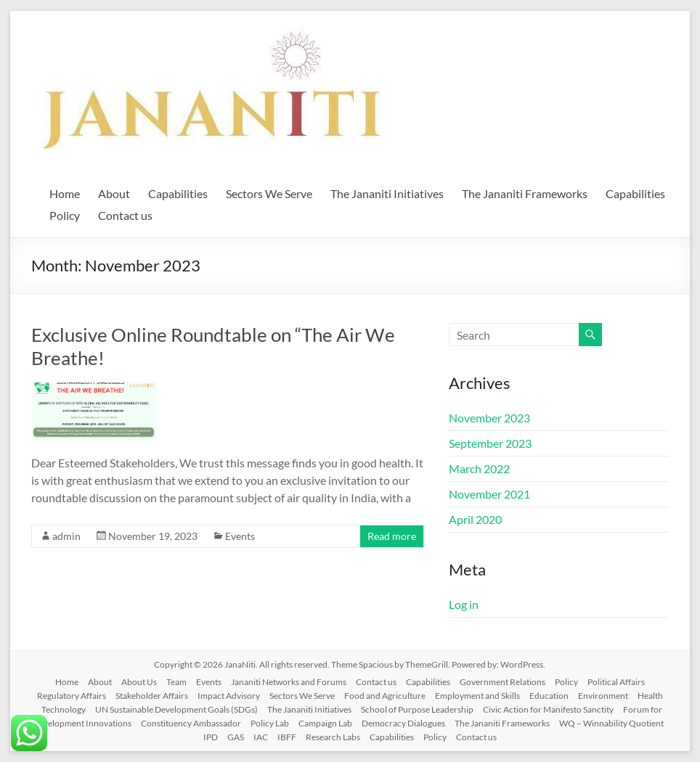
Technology (64, 709)
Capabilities (178, 193)
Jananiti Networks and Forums (289, 682)
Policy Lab (270, 723)
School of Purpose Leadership (417, 709)
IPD (211, 737)
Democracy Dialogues (403, 723)
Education (549, 696)
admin (66, 536)
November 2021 (489, 494)
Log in (464, 604)
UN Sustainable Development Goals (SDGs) (176, 709)
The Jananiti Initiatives (387, 193)
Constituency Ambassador (191, 723)
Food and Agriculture (385, 696)
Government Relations (502, 682)
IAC (261, 737)
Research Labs (333, 737)
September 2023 (490, 443)
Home (65, 193)
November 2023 (489, 418)
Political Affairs (616, 682)
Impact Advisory (229, 696)
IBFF (287, 737)
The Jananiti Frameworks (525, 193)
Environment (603, 696)
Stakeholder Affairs (152, 696)
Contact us (125, 215)
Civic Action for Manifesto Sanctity (548, 709)
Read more (392, 536)
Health (650, 696)
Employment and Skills (477, 696)
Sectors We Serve (269, 193)
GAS (236, 737)
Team (176, 682)
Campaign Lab (325, 723)
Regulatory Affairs (72, 696)
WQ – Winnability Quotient (611, 723)
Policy (65, 215)
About (114, 193)
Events (240, 536)
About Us (139, 682)
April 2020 (475, 519)
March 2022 (479, 468)
